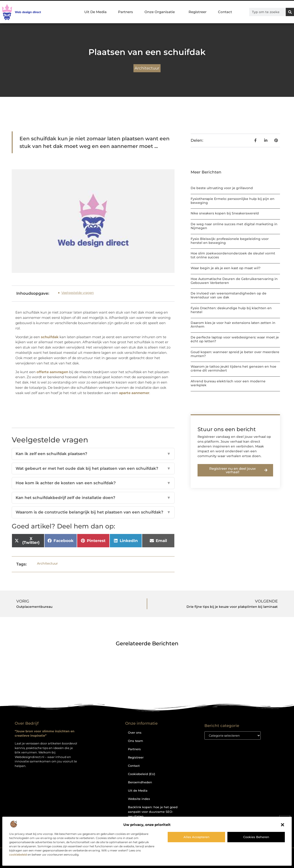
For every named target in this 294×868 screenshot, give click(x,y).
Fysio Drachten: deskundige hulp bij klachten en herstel (231, 310)
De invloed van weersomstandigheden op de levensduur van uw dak (229, 295)
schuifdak (50, 337)
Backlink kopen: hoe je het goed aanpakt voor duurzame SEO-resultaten (153, 812)
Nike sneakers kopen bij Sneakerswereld (225, 213)
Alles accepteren (196, 837)
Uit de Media (138, 790)
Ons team (136, 741)
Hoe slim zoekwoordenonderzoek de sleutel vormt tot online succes (233, 255)
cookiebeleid (18, 855)
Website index (139, 799)
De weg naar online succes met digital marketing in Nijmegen (234, 226)
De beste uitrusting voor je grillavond (222, 188)
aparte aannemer (134, 393)
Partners (126, 12)
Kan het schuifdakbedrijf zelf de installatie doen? (93, 498)
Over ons (135, 732)
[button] (283, 825)
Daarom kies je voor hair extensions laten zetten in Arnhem (233, 325)
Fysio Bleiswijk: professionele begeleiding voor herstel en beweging (230, 241)
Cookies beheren (256, 837)
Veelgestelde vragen (78, 293)
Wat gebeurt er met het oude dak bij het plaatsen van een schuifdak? (93, 469)
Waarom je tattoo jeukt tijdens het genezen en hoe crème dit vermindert (233, 368)
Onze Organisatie (161, 12)
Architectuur (147, 68)
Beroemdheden (140, 782)
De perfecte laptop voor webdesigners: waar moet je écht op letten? (235, 339)
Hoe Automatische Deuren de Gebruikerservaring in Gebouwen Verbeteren (234, 281)
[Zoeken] (290, 12)
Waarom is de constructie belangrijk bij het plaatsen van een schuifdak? (93, 512)
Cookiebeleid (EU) (141, 774)
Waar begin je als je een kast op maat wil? (226, 268)
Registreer (198, 12)
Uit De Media (95, 12)
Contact (225, 12)
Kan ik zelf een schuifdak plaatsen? (93, 454)
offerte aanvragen (52, 372)
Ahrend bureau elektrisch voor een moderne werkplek (228, 383)
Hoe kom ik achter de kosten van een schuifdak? (93, 483)
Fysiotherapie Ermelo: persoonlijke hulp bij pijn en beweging (233, 201)
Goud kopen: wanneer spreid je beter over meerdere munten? (235, 354)
